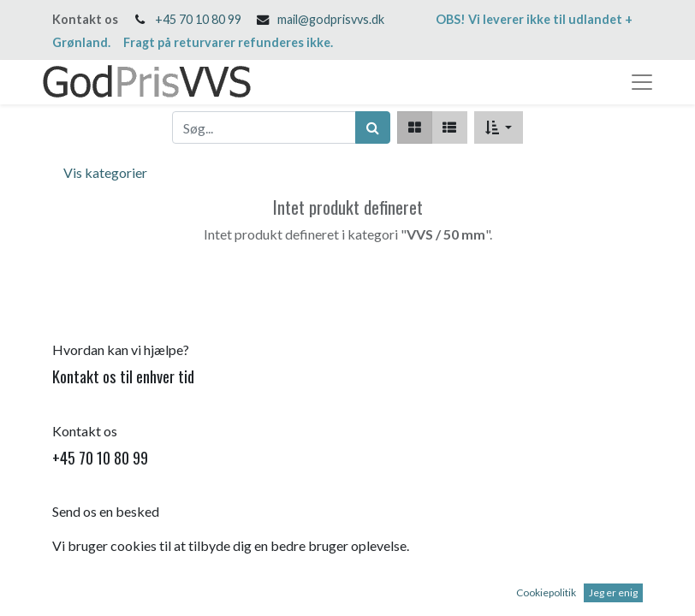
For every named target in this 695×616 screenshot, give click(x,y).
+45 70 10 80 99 (198, 19)
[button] (499, 127)
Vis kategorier (105, 172)
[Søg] (373, 127)
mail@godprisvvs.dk (331, 19)
